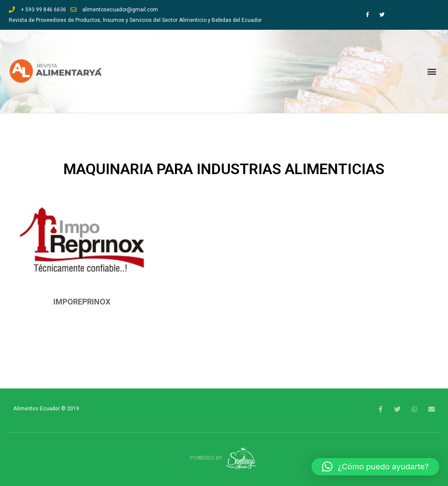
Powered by (224, 458)
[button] (432, 72)
